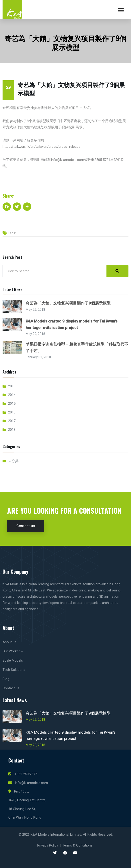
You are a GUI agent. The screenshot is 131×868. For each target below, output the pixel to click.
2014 (12, 395)
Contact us (26, 526)
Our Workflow (13, 651)
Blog (6, 679)
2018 (12, 430)
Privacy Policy (48, 845)
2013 (12, 386)
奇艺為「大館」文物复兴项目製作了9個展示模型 (68, 303)
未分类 (13, 461)
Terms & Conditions (77, 845)
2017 (12, 421)
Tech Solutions (14, 670)
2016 (12, 412)
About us (9, 642)
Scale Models (13, 660)
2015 (12, 404)
